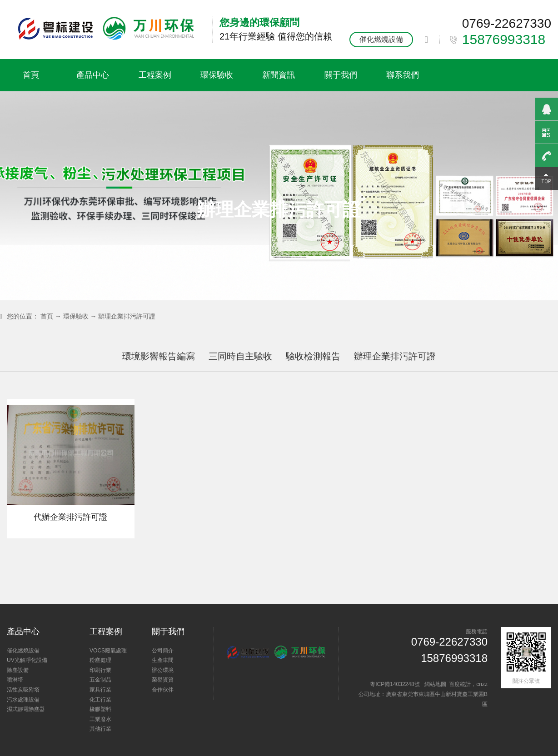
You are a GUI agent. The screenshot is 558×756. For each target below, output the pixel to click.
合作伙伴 (163, 690)
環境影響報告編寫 (159, 356)
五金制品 (100, 680)
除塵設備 (18, 670)
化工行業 (100, 700)
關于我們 (341, 75)
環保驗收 (217, 75)
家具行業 (100, 690)
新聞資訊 (279, 75)
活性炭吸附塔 (23, 690)
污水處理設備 (23, 700)
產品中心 (93, 75)
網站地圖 (435, 684)
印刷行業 (100, 670)
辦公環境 (163, 670)
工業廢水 (100, 719)
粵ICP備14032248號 (395, 684)
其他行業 (100, 729)
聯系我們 (403, 75)
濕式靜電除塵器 (26, 709)
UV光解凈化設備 (27, 660)
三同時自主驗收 (240, 356)
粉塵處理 (100, 660)
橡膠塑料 (100, 709)
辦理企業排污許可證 (127, 316)
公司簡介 (163, 651)
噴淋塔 (15, 680)
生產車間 (163, 660)
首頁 (31, 75)
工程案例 (155, 75)
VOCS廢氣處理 (108, 651)
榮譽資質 (163, 680)
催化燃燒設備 (381, 39)
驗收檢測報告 (313, 356)
